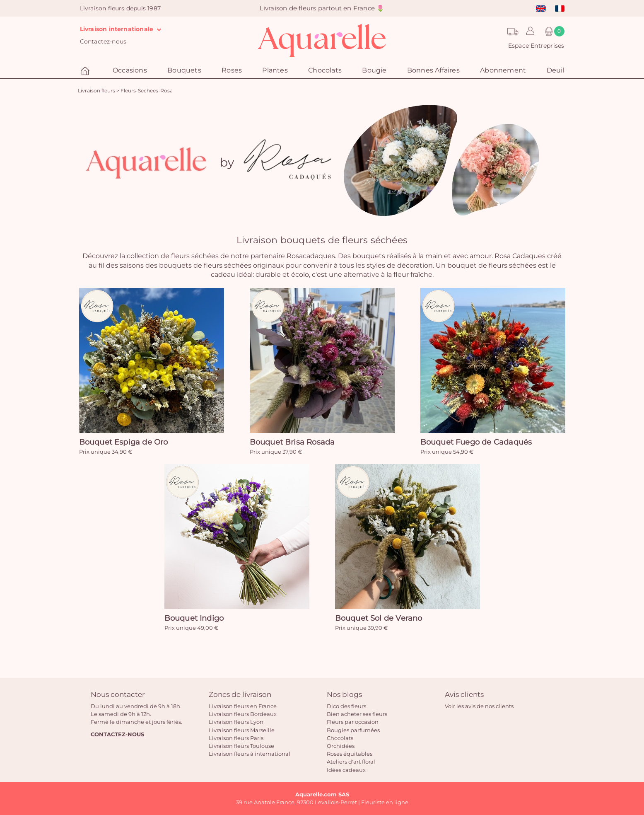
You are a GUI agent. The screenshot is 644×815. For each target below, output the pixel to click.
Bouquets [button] (184, 70)
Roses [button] (232, 70)
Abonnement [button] (503, 70)
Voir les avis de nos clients (479, 706)
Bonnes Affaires (433, 70)
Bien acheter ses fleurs (357, 714)
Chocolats (340, 738)
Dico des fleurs (346, 706)
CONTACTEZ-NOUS (117, 734)
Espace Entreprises (536, 46)
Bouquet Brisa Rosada (292, 442)
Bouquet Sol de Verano (379, 618)
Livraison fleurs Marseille (242, 730)
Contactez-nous (103, 41)
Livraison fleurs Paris (236, 738)
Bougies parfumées (353, 730)
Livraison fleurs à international (250, 754)
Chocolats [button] (325, 70)
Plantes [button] (275, 70)
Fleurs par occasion (353, 722)
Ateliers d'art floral (351, 762)
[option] (322, 163)
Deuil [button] (556, 70)
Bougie (374, 70)
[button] (528, 31)
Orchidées (341, 746)
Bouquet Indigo (194, 618)
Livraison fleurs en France (243, 706)
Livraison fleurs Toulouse (241, 746)
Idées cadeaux (346, 770)
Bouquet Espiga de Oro (124, 442)
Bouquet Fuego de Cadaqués (476, 442)
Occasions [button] (130, 70)
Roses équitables (350, 754)
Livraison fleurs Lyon (236, 722)
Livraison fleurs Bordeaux (243, 714)
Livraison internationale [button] (123, 29)
